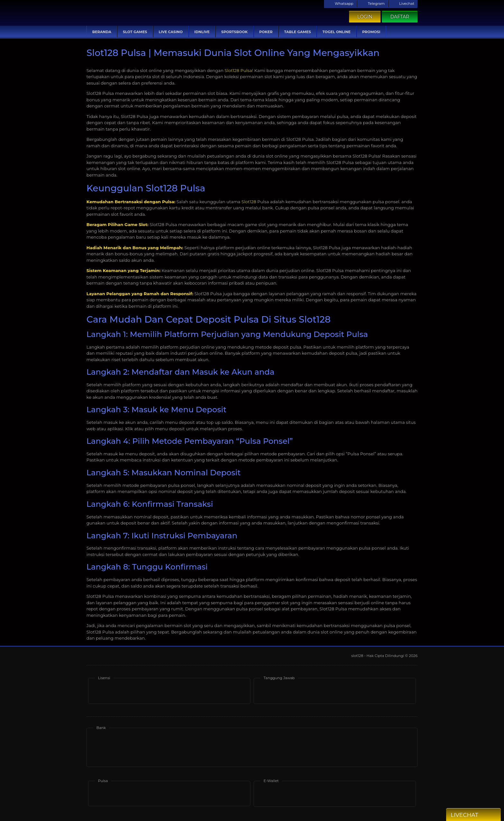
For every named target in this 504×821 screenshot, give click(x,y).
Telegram (372, 4)
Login (365, 17)
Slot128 (249, 202)
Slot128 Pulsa (238, 70)
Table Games (297, 32)
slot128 (358, 656)
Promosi (371, 32)
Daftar (400, 17)
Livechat (403, 4)
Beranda (102, 32)
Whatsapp (340, 4)
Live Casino (171, 32)
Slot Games (135, 32)
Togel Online (336, 32)
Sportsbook (234, 32)
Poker (266, 32)
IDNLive (202, 32)
